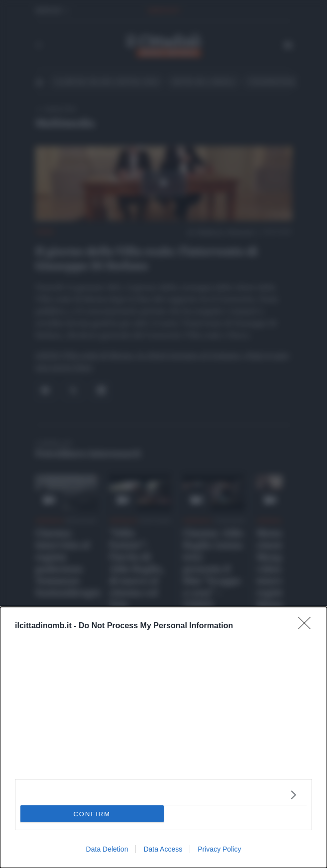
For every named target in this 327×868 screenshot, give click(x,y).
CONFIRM (92, 814)
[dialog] (163, 737)
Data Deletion (107, 849)
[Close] (308, 626)
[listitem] (163, 795)
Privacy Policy (219, 849)
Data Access (163, 849)
